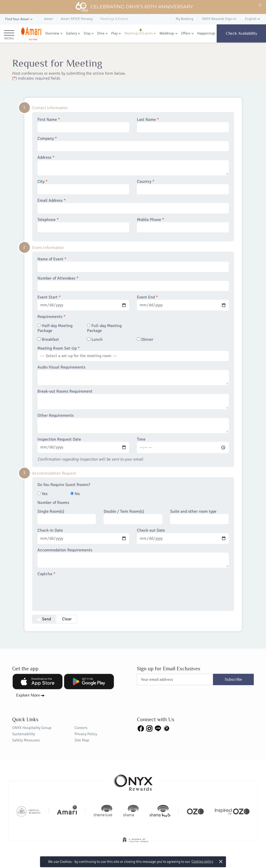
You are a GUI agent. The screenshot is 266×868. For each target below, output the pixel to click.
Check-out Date (183, 536)
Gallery (71, 33)
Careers (81, 728)
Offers (186, 33)
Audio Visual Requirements (133, 375)
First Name (83, 125)
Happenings (206, 33)
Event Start (83, 303)
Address (133, 165)
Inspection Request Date (83, 445)
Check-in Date (83, 536)
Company (133, 144)
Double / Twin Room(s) (133, 517)
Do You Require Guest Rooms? (64, 485)
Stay (87, 33)
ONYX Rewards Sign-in (219, 19)
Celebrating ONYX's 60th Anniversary (134, 7)
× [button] (221, 861)
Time (183, 445)
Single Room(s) (67, 517)
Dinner (145, 340)
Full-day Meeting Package (104, 328)
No (75, 494)
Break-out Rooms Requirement (133, 399)
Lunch (95, 340)
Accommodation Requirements (133, 558)
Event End (183, 303)
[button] (19, 19)
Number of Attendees (133, 283)
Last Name (183, 125)
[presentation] (77, 591)
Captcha (46, 574)
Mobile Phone (183, 225)
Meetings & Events (139, 33)
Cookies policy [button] (202, 861)
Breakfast (48, 340)
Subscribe (233, 679)
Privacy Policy (86, 734)
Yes (42, 494)
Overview (52, 33)
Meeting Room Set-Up (133, 353)
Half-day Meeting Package (55, 328)
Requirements (51, 317)
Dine (101, 33)
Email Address (133, 206)
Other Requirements (133, 423)
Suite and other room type (199, 517)
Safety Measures (26, 740)
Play (114, 33)
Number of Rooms (53, 503)
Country (183, 187)
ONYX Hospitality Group (32, 728)
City (83, 187)
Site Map (82, 740)
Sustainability (24, 734)
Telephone (83, 225)
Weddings (167, 33)
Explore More (28, 695)
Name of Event (133, 264)
